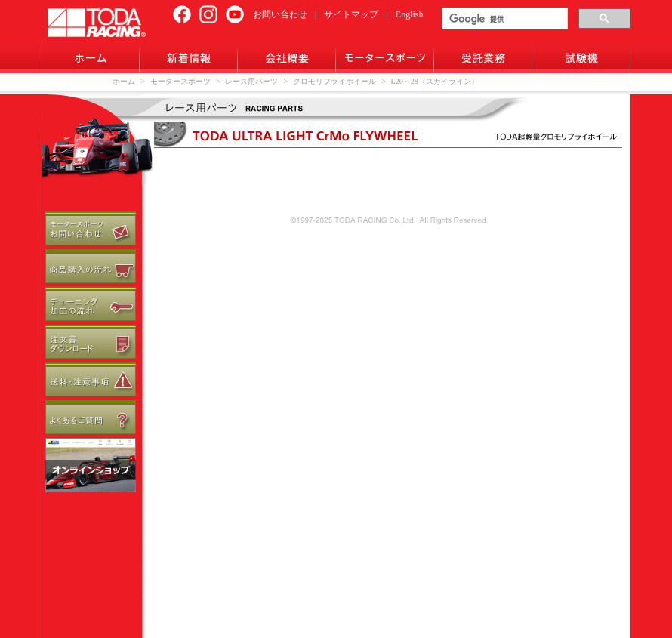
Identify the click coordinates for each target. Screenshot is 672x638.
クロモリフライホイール (334, 81)
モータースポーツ (180, 81)
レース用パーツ (251, 81)
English (410, 14)
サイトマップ (351, 14)
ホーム (124, 81)
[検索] (503, 19)
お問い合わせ (280, 14)
